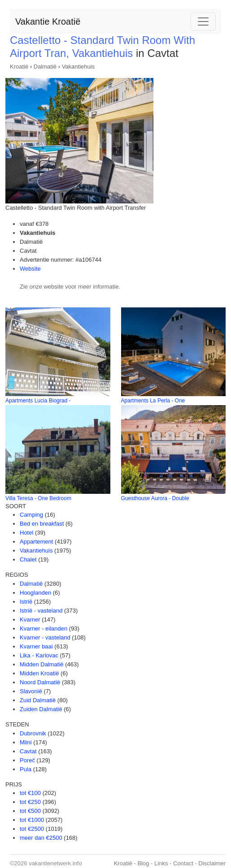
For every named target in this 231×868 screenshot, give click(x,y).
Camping (31, 515)
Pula (26, 769)
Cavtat (28, 751)
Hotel (26, 533)
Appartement (36, 542)
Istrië (26, 602)
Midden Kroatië (39, 673)
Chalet (28, 559)
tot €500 (30, 811)
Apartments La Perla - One (153, 401)
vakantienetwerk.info (55, 863)
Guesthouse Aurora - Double (155, 498)
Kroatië (19, 67)
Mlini (26, 742)
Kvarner (30, 620)
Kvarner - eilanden (44, 628)
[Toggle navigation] (203, 22)
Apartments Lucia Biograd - (38, 401)
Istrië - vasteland (41, 611)
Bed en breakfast (42, 524)
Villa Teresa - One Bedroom (38, 498)
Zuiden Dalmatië (41, 709)
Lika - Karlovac (39, 655)
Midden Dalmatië (42, 664)
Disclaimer (212, 863)
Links (161, 863)
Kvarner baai (36, 646)
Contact (183, 863)
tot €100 (30, 793)
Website (30, 269)
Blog (143, 863)
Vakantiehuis (78, 67)
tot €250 (30, 802)
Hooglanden (35, 593)
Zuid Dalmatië (38, 700)
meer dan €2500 (41, 838)
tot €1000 (32, 820)
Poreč (27, 760)
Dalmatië (45, 67)
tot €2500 (32, 829)
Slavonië (31, 691)
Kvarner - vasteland (45, 637)
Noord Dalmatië (40, 682)
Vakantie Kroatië (48, 22)
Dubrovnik (33, 733)
